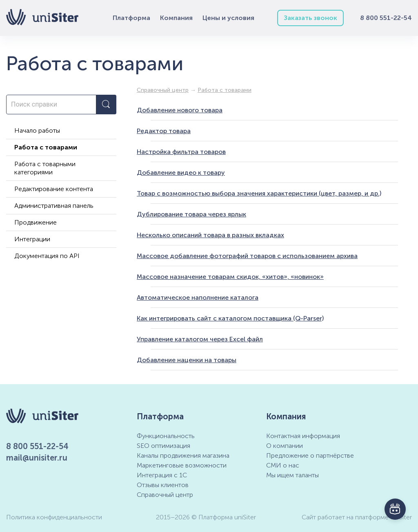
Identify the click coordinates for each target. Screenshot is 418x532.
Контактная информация (303, 436)
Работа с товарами (46, 147)
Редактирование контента (54, 189)
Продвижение (36, 222)
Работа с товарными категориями (45, 168)
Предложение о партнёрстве (310, 455)
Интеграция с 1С (162, 475)
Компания (176, 18)
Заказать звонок (310, 18)
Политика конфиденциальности (54, 517)
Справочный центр (165, 495)
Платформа (131, 18)
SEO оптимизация (163, 446)
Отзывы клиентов (163, 485)
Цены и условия (228, 18)
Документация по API (47, 256)
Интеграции (32, 239)
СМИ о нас (283, 465)
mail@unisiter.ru (37, 458)
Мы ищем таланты (292, 475)
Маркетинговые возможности (182, 465)
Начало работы (37, 130)
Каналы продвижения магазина (183, 455)
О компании (285, 446)
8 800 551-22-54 (386, 18)
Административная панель (54, 206)
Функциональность (166, 436)
